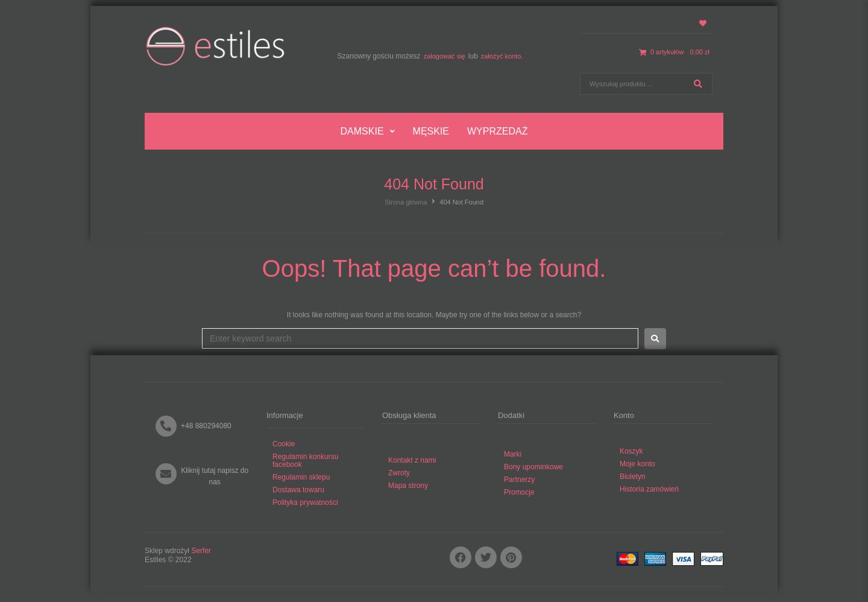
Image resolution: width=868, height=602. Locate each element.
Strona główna (406, 202)
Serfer (201, 551)
